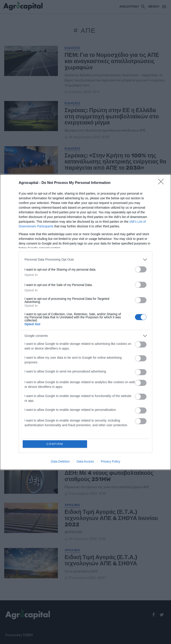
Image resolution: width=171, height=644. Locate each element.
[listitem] (85, 260)
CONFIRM (55, 444)
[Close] (162, 183)
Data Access (85, 461)
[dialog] (85, 322)
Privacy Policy (111, 461)
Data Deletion (60, 461)
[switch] (141, 269)
